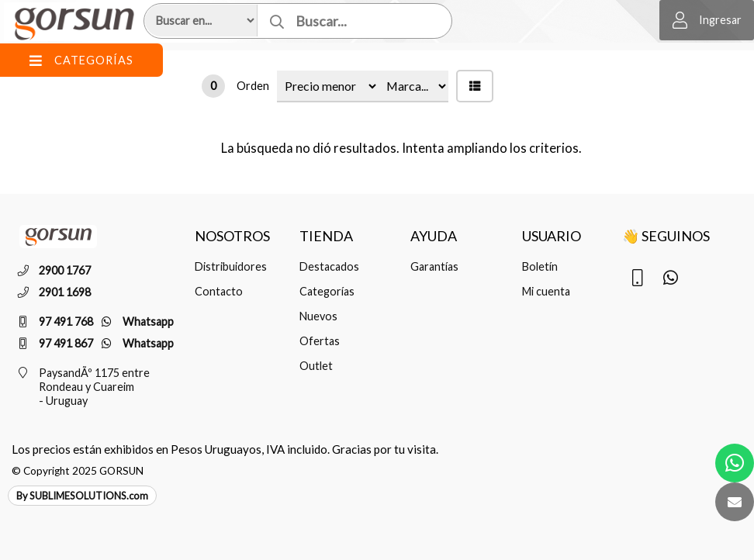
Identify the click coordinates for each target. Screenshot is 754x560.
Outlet (316, 366)
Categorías (327, 291)
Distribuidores (231, 266)
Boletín (540, 266)
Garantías (434, 266)
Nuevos (318, 316)
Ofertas (320, 341)
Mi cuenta (546, 291)
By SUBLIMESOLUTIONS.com (82, 496)
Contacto (219, 291)
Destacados (329, 266)
